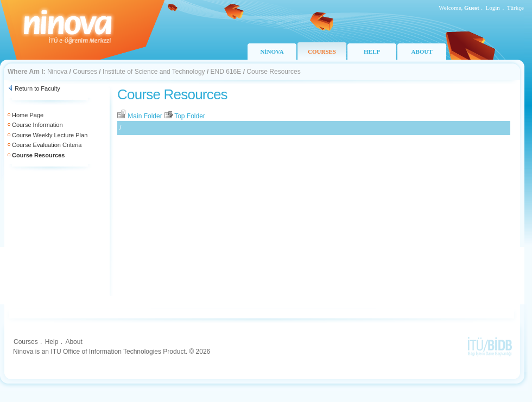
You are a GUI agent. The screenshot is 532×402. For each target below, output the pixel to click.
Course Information (37, 125)
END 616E (226, 72)
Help (52, 342)
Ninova (57, 72)
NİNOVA (272, 52)
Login (493, 8)
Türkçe (515, 8)
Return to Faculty (37, 88)
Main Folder (141, 116)
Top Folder (185, 116)
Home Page (28, 115)
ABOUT (422, 52)
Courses (85, 72)
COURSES (322, 52)
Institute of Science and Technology (154, 72)
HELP (372, 52)
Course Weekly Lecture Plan (50, 135)
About (74, 342)
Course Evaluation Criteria (47, 145)
